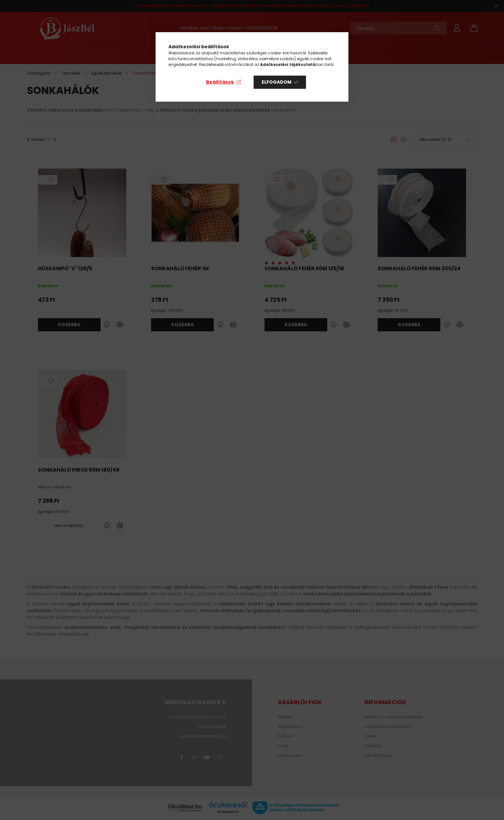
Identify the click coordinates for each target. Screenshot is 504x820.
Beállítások (220, 82)
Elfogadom (277, 82)
